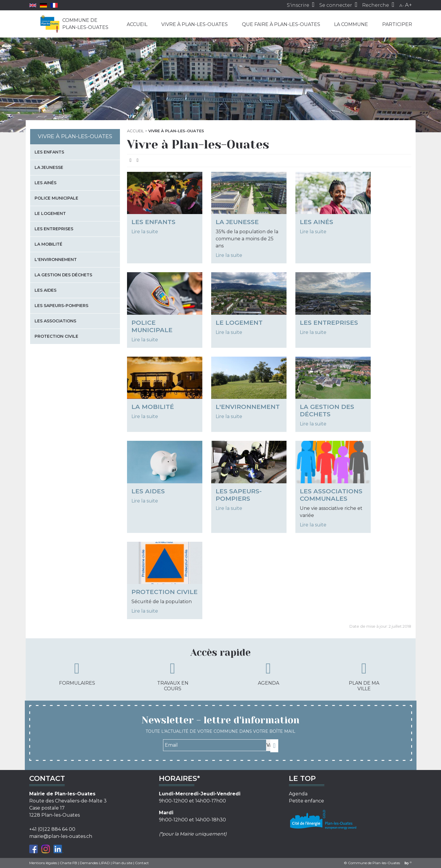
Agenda (268, 673)
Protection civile (165, 592)
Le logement (239, 323)
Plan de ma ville (364, 676)
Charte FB (68, 863)
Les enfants (153, 222)
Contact (142, 863)
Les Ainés (316, 222)
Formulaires (77, 673)
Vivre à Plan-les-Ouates (195, 24)
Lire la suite (145, 232)
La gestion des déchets (327, 410)
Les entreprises (329, 323)
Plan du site (122, 863)
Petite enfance (306, 801)
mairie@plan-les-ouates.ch (61, 836)
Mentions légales (43, 863)
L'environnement (248, 407)
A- (402, 5)
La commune (351, 24)
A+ (409, 5)
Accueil (137, 24)
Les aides (148, 491)
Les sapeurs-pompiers (239, 495)
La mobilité (153, 407)
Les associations (55, 321)
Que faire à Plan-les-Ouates (281, 24)
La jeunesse (237, 222)
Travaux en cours (173, 676)
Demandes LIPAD (95, 863)
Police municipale (152, 326)
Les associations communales (331, 495)
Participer (397, 24)
